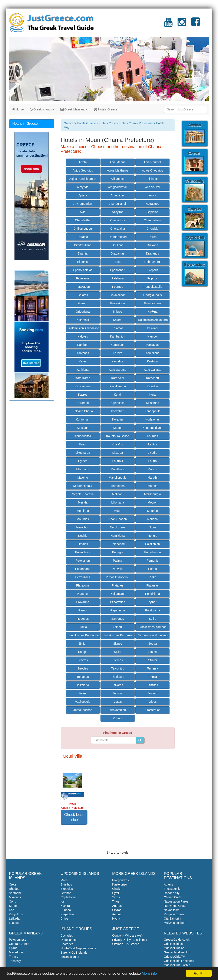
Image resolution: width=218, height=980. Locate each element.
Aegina (117, 914)
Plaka (153, 577)
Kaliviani (152, 328)
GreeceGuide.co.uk (177, 940)
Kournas (152, 436)
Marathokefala (83, 486)
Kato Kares (83, 378)
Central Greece (19, 944)
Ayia (83, 212)
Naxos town (172, 910)
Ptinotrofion (118, 602)
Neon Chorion (118, 519)
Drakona (153, 245)
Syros (116, 897)
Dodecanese (69, 940)
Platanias (153, 585)
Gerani (83, 303)
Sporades (67, 944)
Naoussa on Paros (176, 901)
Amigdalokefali (118, 187)
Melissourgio (153, 494)
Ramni (83, 610)
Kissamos (153, 403)
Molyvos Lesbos (175, 923)
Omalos (83, 544)
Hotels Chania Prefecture (136, 123)
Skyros (117, 910)
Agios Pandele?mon (83, 179)
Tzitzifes (153, 685)
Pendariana (83, 569)
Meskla (83, 502)
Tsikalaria (83, 685)
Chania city (118, 220)
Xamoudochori (83, 710)
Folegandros (120, 880)
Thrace (14, 957)
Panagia (118, 552)
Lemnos (66, 893)
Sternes (118, 660)
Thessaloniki (172, 889)
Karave (118, 353)
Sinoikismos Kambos (152, 627)
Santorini (15, 893)
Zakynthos (16, 914)
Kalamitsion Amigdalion (84, 328)
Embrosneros (153, 262)
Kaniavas (153, 345)
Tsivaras (118, 685)
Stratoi (152, 660)
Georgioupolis (152, 295)
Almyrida (83, 187)
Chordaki (152, 229)
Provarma (83, 602)
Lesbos (14, 923)
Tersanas (83, 677)
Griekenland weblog (177, 952)
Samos (14, 906)
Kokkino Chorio (83, 411)
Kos (11, 910)
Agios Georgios (83, 170)
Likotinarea (83, 453)
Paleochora (83, 552)
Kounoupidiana (153, 428)
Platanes (118, 585)
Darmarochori (118, 237)
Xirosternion (153, 710)
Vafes (83, 693)
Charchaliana (153, 220)
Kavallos (153, 386)
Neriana (153, 519)
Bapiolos (152, 212)
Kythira (65, 906)
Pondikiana (153, 594)
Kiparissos (118, 403)
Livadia (152, 453)
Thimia (152, 677)
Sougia (83, 652)
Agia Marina (118, 162)
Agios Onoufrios (152, 170)
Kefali (118, 395)
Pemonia (153, 561)
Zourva (118, 718)
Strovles (83, 668)
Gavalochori (118, 295)
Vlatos (118, 702)
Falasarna (83, 278)
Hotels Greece (105, 109)
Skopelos (67, 889)
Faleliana (118, 278)
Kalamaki (83, 320)
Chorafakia (118, 229)
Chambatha (83, 220)
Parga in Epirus (174, 914)
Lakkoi (152, 444)
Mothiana (83, 511)
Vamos (118, 693)
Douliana (118, 245)
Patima (118, 561)
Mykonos (15, 897)
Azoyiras (118, 212)
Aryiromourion (83, 204)
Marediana (118, 486)
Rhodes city (172, 893)
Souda (152, 644)
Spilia (118, 652)
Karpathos (67, 914)
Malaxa (153, 469)
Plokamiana (118, 594)
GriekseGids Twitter (177, 965)
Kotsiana (83, 428)
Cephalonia (68, 897)
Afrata (83, 162)
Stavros (83, 660)
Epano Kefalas (83, 270)
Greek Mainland (74, 109)
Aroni (153, 195)
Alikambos (118, 179)
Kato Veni (118, 378)
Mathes (152, 486)
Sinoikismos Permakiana (119, 635)
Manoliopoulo (118, 478)
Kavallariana (118, 386)
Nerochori (83, 527)
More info (149, 974)
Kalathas (118, 328)
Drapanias (118, 253)
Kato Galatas (153, 370)
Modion (152, 502)
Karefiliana (152, 353)
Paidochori (118, 544)
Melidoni (118, 494)
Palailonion (153, 544)
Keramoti (83, 403)
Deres (153, 237)
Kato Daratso (118, 370)
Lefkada (14, 918)
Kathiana (83, 370)
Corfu (13, 901)
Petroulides (83, 577)
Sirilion (83, 644)
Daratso (83, 237)
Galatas (83, 295)
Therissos (118, 677)
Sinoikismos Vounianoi (153, 635)
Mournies (83, 519)
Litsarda (118, 453)
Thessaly (15, 961)
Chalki (116, 889)
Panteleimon (152, 552)
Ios (63, 901)
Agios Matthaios (118, 170)
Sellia (152, 619)
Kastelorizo (120, 884)
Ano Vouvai (153, 187)
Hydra (116, 918)
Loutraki (118, 461)
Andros (117, 906)
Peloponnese (18, 940)
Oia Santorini (173, 918)
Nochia (83, 536)
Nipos (152, 527)
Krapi (83, 444)
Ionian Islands (70, 957)
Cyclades (67, 936)
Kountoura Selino (118, 436)
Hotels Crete (108, 123)
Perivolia (118, 569)
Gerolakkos (118, 303)
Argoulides (118, 195)
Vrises (152, 702)
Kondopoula (153, 411)
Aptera (83, 195)
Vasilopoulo (83, 702)
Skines (118, 644)
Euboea (66, 910)
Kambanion (118, 336)
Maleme (83, 478)
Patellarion (83, 561)
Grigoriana (83, 312)
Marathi (153, 478)
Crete (13, 884)
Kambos (83, 345)
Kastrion (153, 361)
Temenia (153, 668)
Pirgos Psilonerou (118, 577)
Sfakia (83, 627)
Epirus (13, 948)
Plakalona (83, 585)
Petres (152, 569)
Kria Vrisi (118, 444)
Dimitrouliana (83, 245)
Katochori (153, 378)
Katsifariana (83, 386)
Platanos (83, 594)
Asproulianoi (118, 204)
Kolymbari (118, 411)
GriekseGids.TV (174, 957)
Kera (153, 395)
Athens (169, 884)
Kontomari (83, 419)
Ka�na (153, 312)
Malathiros (118, 469)
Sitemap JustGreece (126, 944)
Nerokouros (118, 527)
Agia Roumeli (153, 162)
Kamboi (153, 336)
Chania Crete (173, 897)
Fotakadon (83, 287)
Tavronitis (118, 668)
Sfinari (118, 627)
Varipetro (152, 693)
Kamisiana (118, 345)
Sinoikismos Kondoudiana (84, 635)
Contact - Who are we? (127, 936)
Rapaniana (118, 610)
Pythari (153, 602)
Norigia (152, 536)
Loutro (152, 461)
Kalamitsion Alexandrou (154, 320)
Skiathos (66, 884)
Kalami (118, 320)
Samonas (118, 619)
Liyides (83, 461)
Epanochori (118, 270)
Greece (69, 123)
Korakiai (118, 419)
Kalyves (83, 336)
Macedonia (16, 952)
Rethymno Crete (175, 906)
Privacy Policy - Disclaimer (130, 940)
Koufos (118, 428)
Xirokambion (118, 710)
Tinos (116, 901)
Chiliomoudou (83, 229)
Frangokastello (152, 287)
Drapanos (153, 253)
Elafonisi (83, 262)
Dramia (83, 253)
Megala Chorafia (83, 494)
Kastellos (118, 361)
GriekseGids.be (174, 948)
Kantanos (83, 353)
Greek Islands (42, 109)
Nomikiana (118, 536)
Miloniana (118, 502)
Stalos (153, 652)
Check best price (74, 817)
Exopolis (153, 270)
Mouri (118, 511)
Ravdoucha (153, 610)
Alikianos (152, 179)
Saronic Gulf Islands (74, 953)
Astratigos (152, 204)
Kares (83, 361)
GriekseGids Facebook (179, 961)
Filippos (152, 278)
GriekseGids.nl (174, 944)
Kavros (83, 395)
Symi (115, 893)
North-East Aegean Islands (78, 948)
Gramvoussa (153, 303)
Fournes (118, 287)
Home (18, 109)
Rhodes (14, 889)
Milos (64, 880)
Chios (65, 918)
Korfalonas (153, 419)
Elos (118, 262)
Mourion (153, 511)
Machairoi (83, 469)
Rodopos (83, 619)
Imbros (118, 312)
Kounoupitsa (83, 436)
